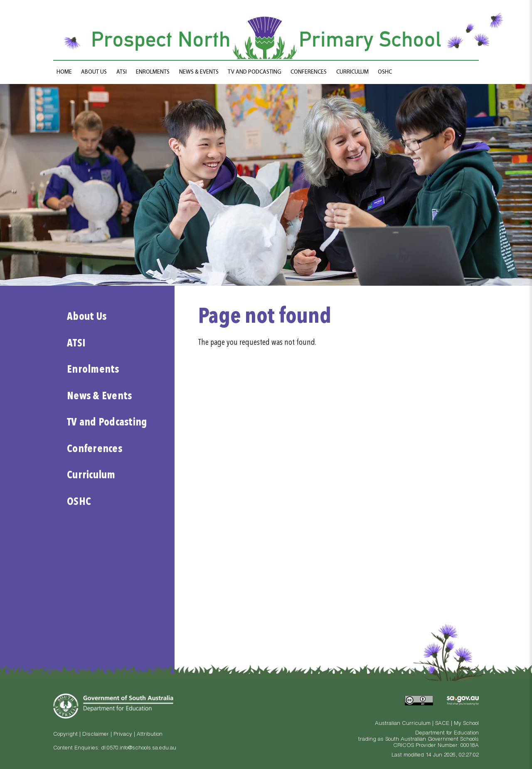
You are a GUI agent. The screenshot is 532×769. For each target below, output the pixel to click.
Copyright (65, 735)
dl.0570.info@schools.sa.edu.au (139, 748)
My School (466, 724)
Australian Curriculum (403, 724)
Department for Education (447, 733)
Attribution (150, 735)
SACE (442, 724)
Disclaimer (96, 735)
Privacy (123, 735)
